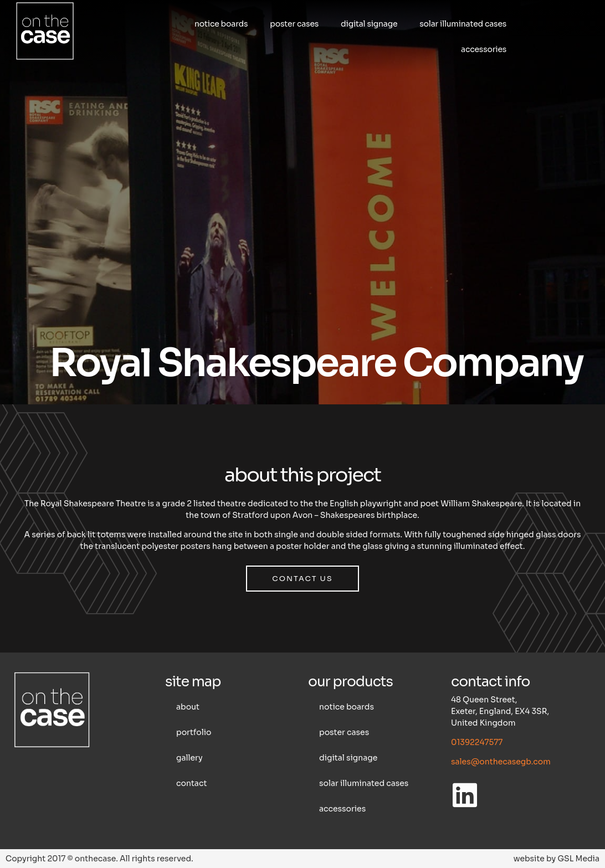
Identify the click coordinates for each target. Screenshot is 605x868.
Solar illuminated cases (463, 24)
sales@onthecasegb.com (501, 762)
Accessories (484, 49)
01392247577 (477, 742)
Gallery (189, 758)
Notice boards (221, 24)
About (188, 707)
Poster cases (294, 24)
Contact (191, 783)
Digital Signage (369, 24)
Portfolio (194, 732)
